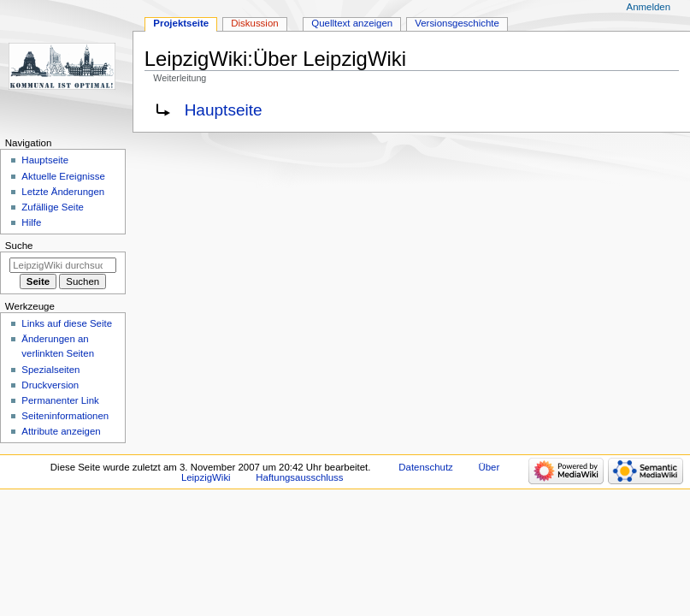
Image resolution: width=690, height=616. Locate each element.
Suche (19, 246)
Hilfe (31, 222)
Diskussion (254, 23)
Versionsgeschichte (457, 23)
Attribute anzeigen (61, 431)
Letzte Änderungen (63, 192)
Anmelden (649, 7)
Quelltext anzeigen (352, 23)
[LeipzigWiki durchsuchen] (63, 265)
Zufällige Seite (53, 207)
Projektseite (181, 23)
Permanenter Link (60, 400)
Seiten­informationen (65, 416)
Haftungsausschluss (299, 477)
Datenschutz (426, 467)
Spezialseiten (50, 370)
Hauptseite (224, 110)
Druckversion (50, 385)
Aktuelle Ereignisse (63, 176)
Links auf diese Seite (67, 323)
